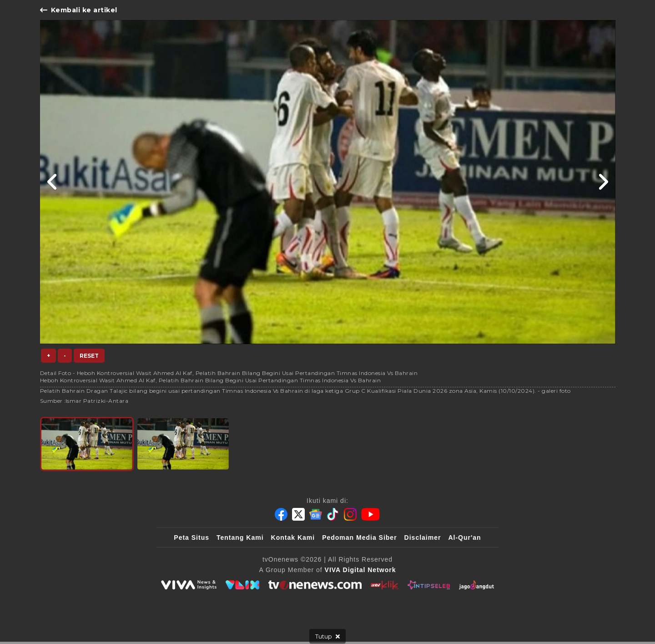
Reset (89, 356)
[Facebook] (281, 514)
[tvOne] (315, 585)
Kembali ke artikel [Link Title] (79, 10)
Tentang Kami (240, 538)
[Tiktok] (333, 514)
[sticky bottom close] (327, 636)
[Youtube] (370, 514)
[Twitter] (298, 514)
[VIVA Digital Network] (360, 570)
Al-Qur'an (464, 538)
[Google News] (316, 514)
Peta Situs (191, 538)
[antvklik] (385, 585)
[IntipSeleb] (429, 585)
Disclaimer (423, 538)
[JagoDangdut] (476, 585)
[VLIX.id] (242, 585)
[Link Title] (53, 182)
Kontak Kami (293, 538)
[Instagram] (350, 514)
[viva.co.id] (189, 585)
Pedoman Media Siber (359, 538)
